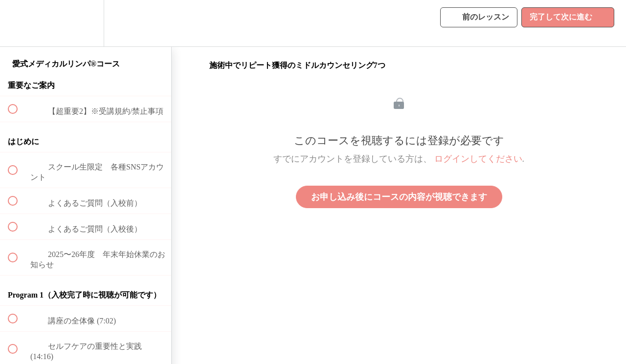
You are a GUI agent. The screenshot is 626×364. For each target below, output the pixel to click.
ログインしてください (478, 159)
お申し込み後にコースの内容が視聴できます (399, 197)
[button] (18, 23)
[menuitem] (86, 23)
